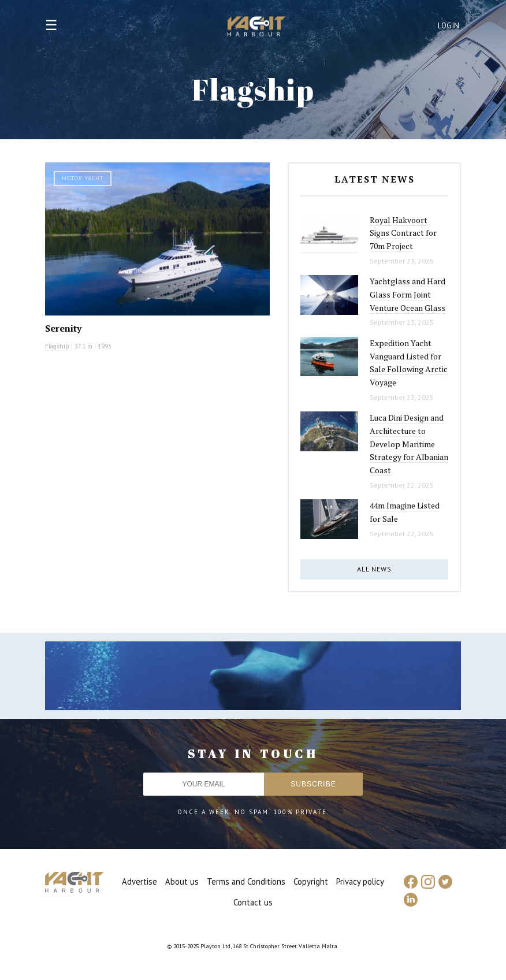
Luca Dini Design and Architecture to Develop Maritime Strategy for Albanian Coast (409, 444)
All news (374, 569)
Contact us (253, 902)
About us (182, 881)
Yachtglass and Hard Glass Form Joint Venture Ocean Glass (408, 294)
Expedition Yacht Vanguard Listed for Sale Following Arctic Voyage (409, 363)
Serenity (63, 328)
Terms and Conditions (246, 881)
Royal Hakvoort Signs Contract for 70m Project (403, 233)
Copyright (311, 881)
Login (449, 26)
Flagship (57, 346)
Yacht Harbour (256, 28)
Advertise (139, 881)
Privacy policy (360, 881)
